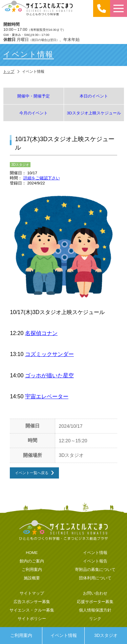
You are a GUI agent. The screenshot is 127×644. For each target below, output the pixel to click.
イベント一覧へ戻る (32, 472)
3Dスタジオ (106, 635)
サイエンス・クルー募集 (32, 610)
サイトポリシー (32, 618)
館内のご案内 (32, 561)
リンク (95, 618)
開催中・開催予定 (34, 96)
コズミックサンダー (49, 354)
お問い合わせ (95, 593)
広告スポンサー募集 (32, 602)
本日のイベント (94, 96)
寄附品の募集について (95, 569)
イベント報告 (95, 561)
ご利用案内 (21, 635)
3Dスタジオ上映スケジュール (94, 113)
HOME (32, 552)
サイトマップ (32, 593)
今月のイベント (34, 113)
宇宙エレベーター (47, 396)
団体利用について (95, 578)
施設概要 (32, 578)
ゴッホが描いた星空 (49, 375)
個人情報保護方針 (95, 610)
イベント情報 (64, 635)
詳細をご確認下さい (42, 178)
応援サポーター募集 (95, 602)
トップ (9, 71)
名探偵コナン (41, 333)
